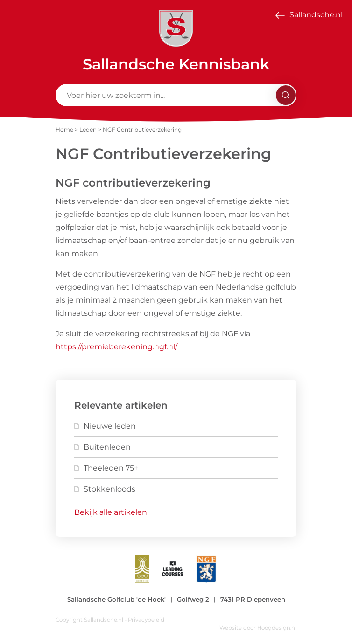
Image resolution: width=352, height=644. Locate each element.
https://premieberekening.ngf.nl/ (116, 347)
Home (64, 129)
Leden (88, 129)
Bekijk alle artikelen (111, 512)
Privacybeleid (146, 620)
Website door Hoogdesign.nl (258, 628)
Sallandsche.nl (316, 15)
